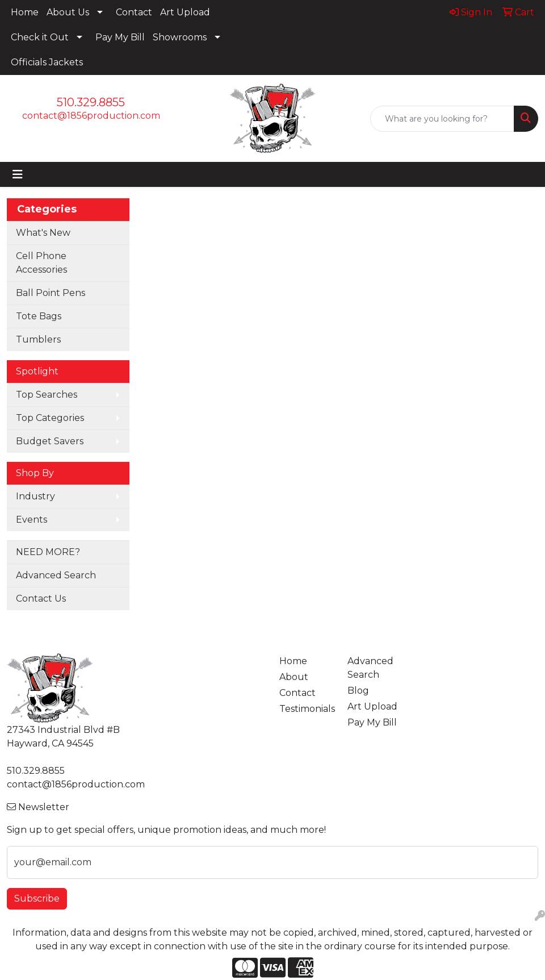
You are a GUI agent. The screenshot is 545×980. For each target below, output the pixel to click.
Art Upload (185, 12)
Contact (134, 12)
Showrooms (180, 37)
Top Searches (47, 395)
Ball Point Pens (51, 293)
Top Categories (50, 418)
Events (32, 520)
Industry (35, 496)
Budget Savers (50, 441)
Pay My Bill (120, 37)
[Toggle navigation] (18, 174)
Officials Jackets (47, 62)
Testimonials (307, 709)
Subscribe (37, 898)
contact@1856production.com (91, 116)
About (294, 677)
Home (25, 12)
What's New (43, 233)
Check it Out (40, 37)
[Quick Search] (442, 119)
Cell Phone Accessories (41, 263)
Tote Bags (39, 316)
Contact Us (41, 599)
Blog (358, 691)
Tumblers (38, 339)
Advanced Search (56, 575)
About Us (68, 12)
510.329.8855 (91, 102)
